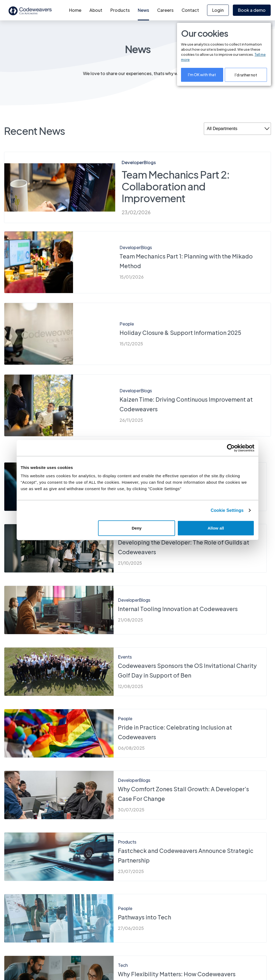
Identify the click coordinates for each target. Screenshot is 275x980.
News (143, 10)
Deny (137, 528)
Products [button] (120, 10)
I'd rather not (246, 75)
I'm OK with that (202, 75)
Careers (165, 10)
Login (218, 10)
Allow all (216, 528)
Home (75, 10)
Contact (190, 10)
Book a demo (252, 10)
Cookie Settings (227, 510)
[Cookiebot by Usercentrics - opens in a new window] (231, 448)
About (96, 10)
